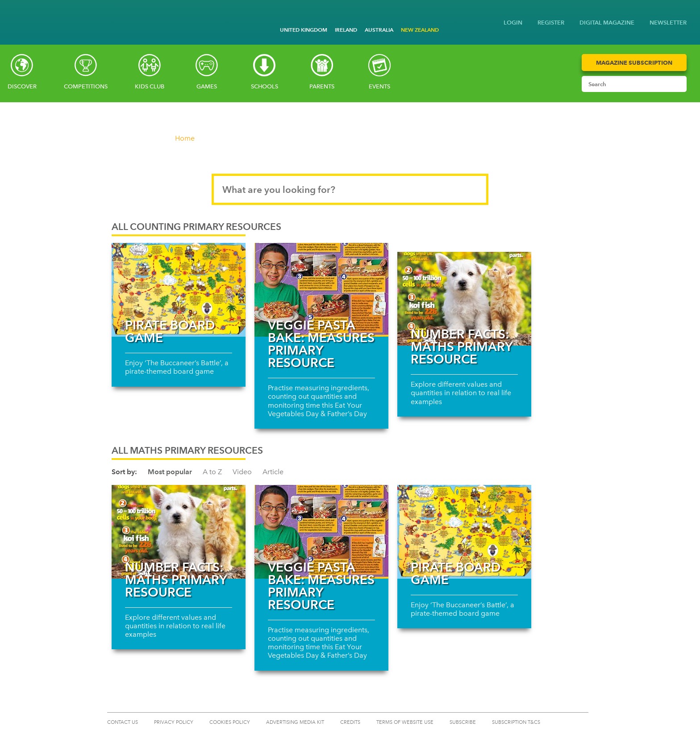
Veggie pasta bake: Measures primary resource (321, 344)
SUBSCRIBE (463, 722)
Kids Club (150, 86)
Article (273, 472)
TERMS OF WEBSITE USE (405, 722)
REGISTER (551, 23)
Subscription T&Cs (516, 722)
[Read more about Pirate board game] (179, 290)
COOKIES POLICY (230, 722)
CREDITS (350, 722)
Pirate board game (170, 331)
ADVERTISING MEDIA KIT (295, 722)
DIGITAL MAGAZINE (607, 23)
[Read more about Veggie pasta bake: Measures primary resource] (321, 290)
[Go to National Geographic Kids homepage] (14, 15)
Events (379, 86)
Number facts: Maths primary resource (461, 347)
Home (185, 138)
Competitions (86, 86)
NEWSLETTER (668, 23)
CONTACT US (123, 722)
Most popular (170, 472)
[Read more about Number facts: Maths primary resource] (464, 299)
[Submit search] (678, 84)
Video (242, 472)
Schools (265, 86)
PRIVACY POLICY (174, 722)
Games (207, 86)
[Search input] (626, 84)
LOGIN (513, 23)
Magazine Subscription (634, 63)
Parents (322, 86)
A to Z (212, 472)
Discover (22, 86)
